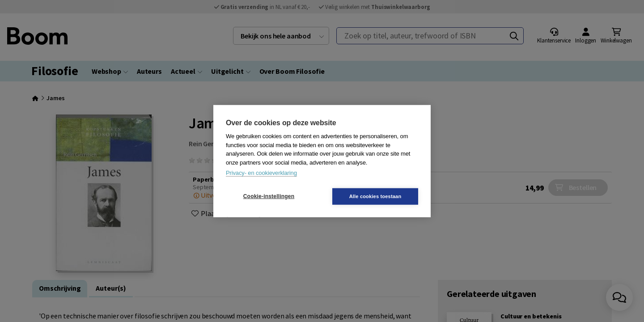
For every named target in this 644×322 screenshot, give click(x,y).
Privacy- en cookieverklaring (261, 173)
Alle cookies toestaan (375, 196)
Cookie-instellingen (269, 196)
